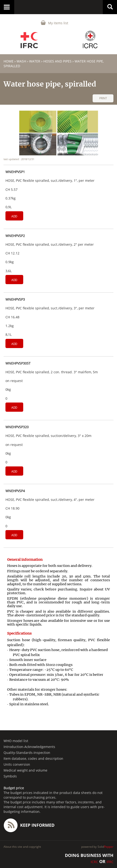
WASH (21, 61)
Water (35, 61)
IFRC (110, 862)
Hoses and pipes (57, 61)
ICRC (94, 862)
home (9, 61)
